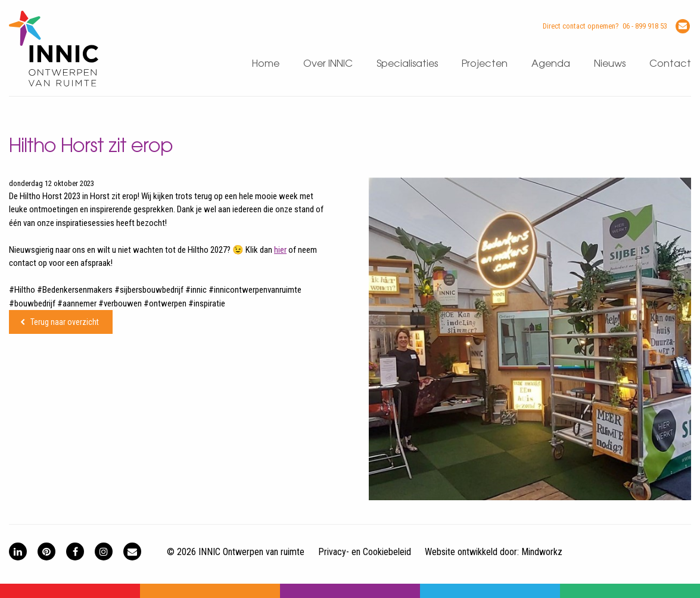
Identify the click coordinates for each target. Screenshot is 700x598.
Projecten (485, 64)
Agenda (551, 64)
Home (266, 64)
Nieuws (610, 64)
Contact (670, 64)
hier (280, 250)
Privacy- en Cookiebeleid (365, 552)
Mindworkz (542, 552)
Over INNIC (328, 64)
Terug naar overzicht (65, 322)
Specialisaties (407, 64)
